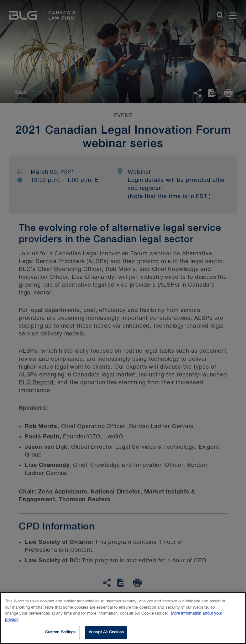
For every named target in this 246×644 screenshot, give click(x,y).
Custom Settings (60, 634)
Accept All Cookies (106, 634)
